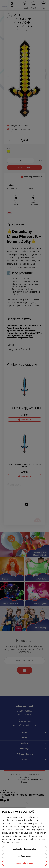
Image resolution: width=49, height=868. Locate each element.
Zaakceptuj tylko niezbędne (25, 849)
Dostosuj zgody (25, 856)
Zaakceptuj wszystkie (24, 863)
